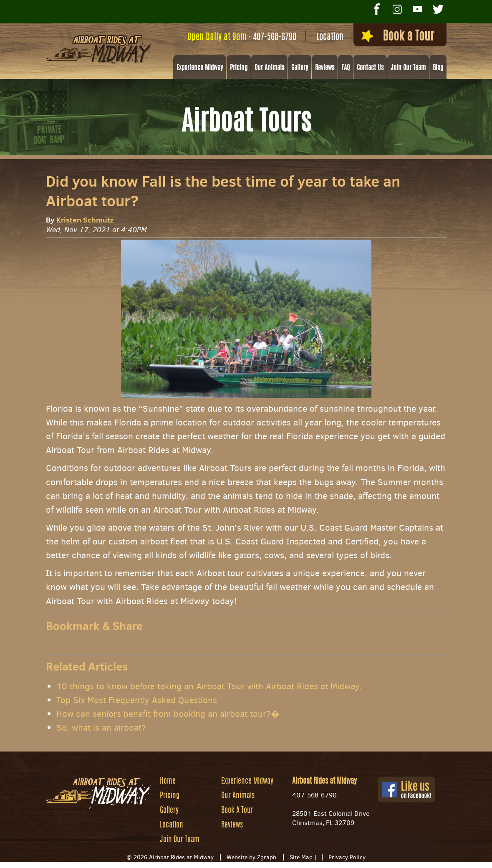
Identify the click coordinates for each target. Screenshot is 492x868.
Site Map (301, 857)
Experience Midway (200, 68)
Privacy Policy (347, 857)
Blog (438, 68)
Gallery (300, 68)
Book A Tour (237, 811)
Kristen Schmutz (85, 220)
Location (330, 37)
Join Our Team (408, 68)
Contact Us (370, 68)
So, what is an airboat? (101, 728)
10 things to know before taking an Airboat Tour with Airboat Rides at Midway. (209, 686)
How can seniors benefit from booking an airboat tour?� (168, 714)
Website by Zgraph (251, 857)
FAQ (346, 68)
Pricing (239, 68)
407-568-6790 (275, 37)
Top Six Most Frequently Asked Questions (137, 700)
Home (168, 782)
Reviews (325, 68)
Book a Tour (398, 36)
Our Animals (269, 68)
